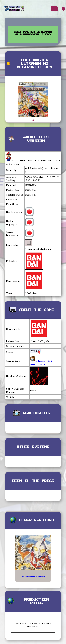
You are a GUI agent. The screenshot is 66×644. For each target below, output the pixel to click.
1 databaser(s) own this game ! (42, 170)
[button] (33, 120)
